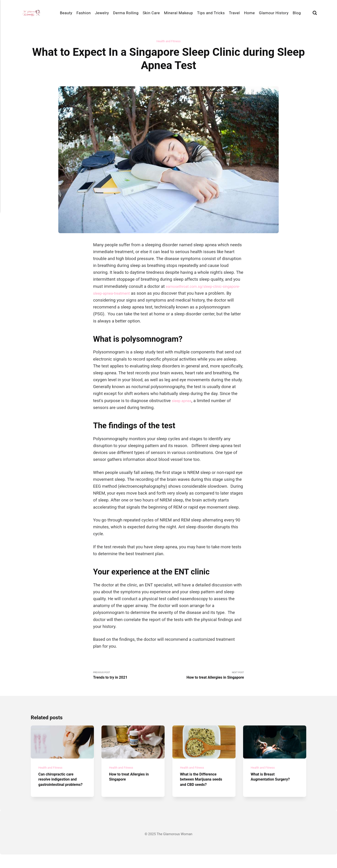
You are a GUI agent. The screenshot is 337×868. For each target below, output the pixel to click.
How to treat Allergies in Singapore (133, 785)
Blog (297, 13)
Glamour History (274, 13)
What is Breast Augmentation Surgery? (274, 785)
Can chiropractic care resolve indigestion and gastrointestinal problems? (61, 790)
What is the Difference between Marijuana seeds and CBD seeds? (202, 788)
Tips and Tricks (211, 13)
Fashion (84, 13)
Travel (234, 13)
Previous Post (131, 677)
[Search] (315, 13)
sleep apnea (183, 401)
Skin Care (151, 13)
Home (249, 13)
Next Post (206, 677)
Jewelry (102, 13)
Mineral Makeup (178, 13)
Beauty (66, 13)
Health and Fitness (168, 42)
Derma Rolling (126, 13)
